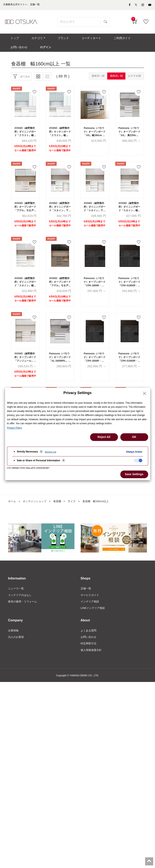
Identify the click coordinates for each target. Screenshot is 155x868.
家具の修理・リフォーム (24, 613)
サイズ (75, 512)
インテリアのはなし (21, 607)
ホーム (12, 512)
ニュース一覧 (17, 600)
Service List (50, 452)
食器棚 (60, 512)
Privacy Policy (15, 428)
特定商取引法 (89, 656)
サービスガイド (91, 607)
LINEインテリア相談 (94, 620)
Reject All (104, 437)
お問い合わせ (89, 650)
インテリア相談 (91, 613)
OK (134, 437)
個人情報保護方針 (92, 663)
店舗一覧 (86, 600)
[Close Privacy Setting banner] (145, 393)
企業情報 (14, 643)
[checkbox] (138, 460)
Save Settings (134, 474)
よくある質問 (89, 643)
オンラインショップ (36, 512)
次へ (101, 483)
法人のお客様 (17, 650)
